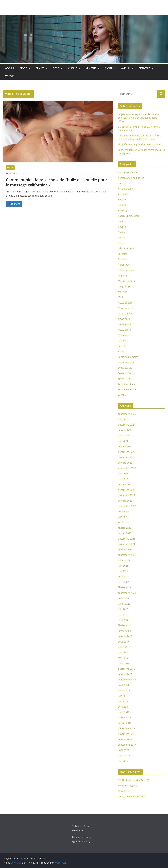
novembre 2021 (126, 544)
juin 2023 (123, 474)
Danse (121, 238)
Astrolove (123, 194)
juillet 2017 (124, 756)
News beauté (125, 303)
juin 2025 (123, 419)
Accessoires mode (128, 172)
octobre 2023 (125, 463)
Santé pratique (126, 362)
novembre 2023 (126, 457)
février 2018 (125, 718)
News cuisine (125, 313)
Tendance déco (126, 384)
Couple (122, 227)
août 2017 (123, 750)
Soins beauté (125, 368)
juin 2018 (123, 696)
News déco (124, 319)
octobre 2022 (125, 501)
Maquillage (124, 286)
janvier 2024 (125, 446)
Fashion (122, 259)
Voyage (10, 76)
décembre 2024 (126, 425)
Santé (109, 68)
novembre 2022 (126, 495)
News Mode (124, 324)
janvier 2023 (125, 484)
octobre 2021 (125, 549)
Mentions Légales (128, 786)
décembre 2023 (126, 452)
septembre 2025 (127, 414)
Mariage (122, 292)
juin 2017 (123, 761)
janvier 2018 (125, 723)
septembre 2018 (127, 680)
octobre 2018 (125, 674)
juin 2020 (123, 609)
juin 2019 (123, 652)
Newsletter (124, 791)
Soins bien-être (126, 373)
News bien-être (126, 308)
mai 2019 (123, 658)
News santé (124, 330)
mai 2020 (123, 615)
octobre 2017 (125, 739)
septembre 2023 (127, 468)
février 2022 (125, 528)
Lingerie (122, 276)
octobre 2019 (125, 636)
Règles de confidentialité (131, 796)
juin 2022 (123, 517)
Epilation (123, 254)
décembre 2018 (126, 669)
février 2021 (125, 587)
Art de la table (126, 189)
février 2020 (125, 625)
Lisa (26, 173)
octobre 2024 (125, 430)
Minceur (91, 68)
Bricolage (123, 210)
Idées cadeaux (126, 270)
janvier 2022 (125, 533)
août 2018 (123, 685)
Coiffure (122, 221)
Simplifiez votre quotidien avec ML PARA (140, 144)
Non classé (124, 335)
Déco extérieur (126, 248)
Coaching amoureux (129, 216)
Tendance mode (127, 389)
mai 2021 (123, 571)
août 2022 (123, 511)
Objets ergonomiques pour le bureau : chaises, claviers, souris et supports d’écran (139, 118)
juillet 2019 (124, 647)
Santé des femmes (128, 357)
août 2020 (123, 598)
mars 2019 (124, 663)
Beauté (40, 68)
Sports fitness (125, 379)
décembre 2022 (126, 490)
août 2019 (123, 642)
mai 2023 (123, 479)
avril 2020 (123, 620)
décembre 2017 (126, 728)
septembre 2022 (127, 506)
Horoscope (124, 265)
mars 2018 (124, 712)
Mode (23, 68)
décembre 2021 (126, 539)
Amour (126, 68)
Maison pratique (127, 281)
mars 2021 (124, 582)
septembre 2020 (127, 593)
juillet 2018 (124, 690)
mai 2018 (123, 701)
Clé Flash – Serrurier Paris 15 (134, 780)
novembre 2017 (126, 734)
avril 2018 (123, 707)
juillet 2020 (124, 604)
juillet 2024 (124, 436)
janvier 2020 (125, 631)
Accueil (10, 68)
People (122, 346)
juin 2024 (123, 441)
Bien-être (144, 68)
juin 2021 (123, 566)
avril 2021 (123, 577)
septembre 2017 (127, 745)
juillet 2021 (124, 560)
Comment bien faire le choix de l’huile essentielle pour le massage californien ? (57, 182)
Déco (56, 68)
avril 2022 (123, 522)
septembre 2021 (127, 555)
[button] (29, 68)
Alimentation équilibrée (131, 178)
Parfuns (122, 341)
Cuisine (73, 68)
